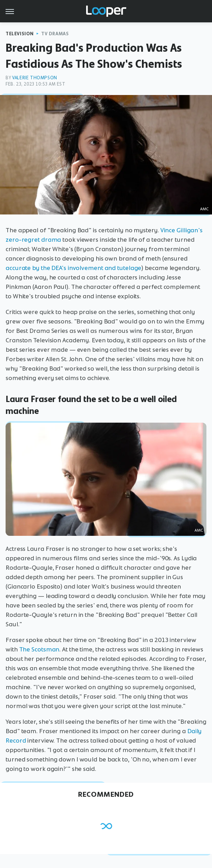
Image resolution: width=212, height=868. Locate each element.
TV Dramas (55, 34)
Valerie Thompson (35, 78)
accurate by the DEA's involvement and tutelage (73, 268)
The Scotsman (39, 649)
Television (20, 34)
